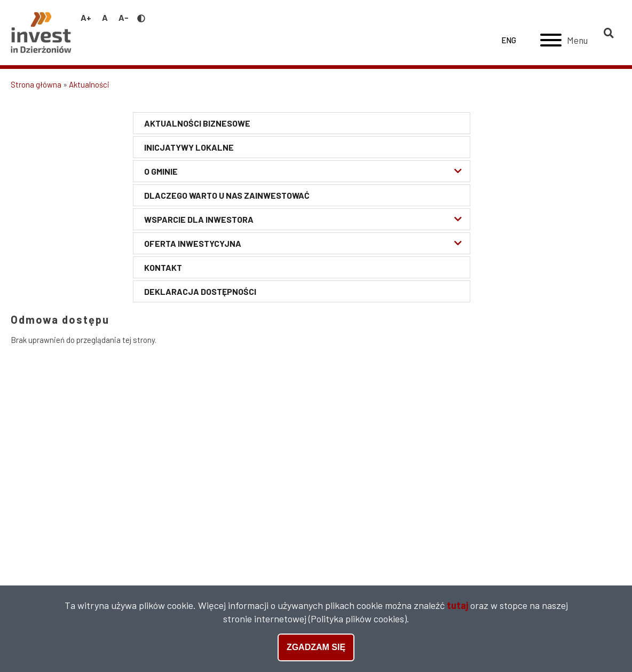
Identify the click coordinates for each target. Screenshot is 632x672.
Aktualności (89, 84)
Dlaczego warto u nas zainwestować (227, 195)
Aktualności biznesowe (197, 123)
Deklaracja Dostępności (200, 291)
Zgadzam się (316, 648)
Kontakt (163, 267)
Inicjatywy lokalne (189, 147)
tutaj (457, 606)
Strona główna (36, 84)
